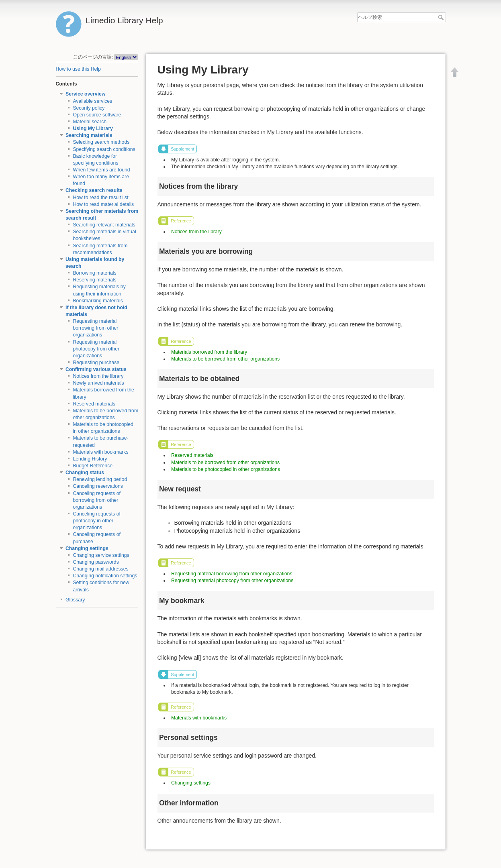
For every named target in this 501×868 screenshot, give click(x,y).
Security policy (89, 108)
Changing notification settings (105, 576)
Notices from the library (98, 376)
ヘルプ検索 (442, 17)
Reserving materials (94, 280)
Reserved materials (94, 404)
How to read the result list (100, 198)
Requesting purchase (96, 363)
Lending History (90, 459)
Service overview (85, 94)
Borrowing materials (94, 273)
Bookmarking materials (98, 301)
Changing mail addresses (100, 569)
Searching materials (89, 135)
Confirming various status (96, 369)
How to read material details (103, 204)
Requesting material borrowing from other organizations (95, 328)
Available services (92, 101)
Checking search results (94, 190)
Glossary (75, 600)
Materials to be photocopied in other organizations (226, 469)
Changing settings (87, 548)
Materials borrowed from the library (209, 352)
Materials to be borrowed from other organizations (225, 359)
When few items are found (101, 170)
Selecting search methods (101, 142)
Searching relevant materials (104, 225)
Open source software (97, 115)
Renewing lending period (100, 479)
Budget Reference (93, 466)
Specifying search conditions (104, 149)
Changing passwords (96, 562)
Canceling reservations (98, 486)
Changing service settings (101, 555)
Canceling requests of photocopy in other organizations (97, 521)
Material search (90, 122)
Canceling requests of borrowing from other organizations (97, 500)
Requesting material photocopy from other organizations (96, 349)
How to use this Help (78, 69)
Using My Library (93, 128)
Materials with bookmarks (100, 452)
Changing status (85, 473)
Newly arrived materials (98, 383)
